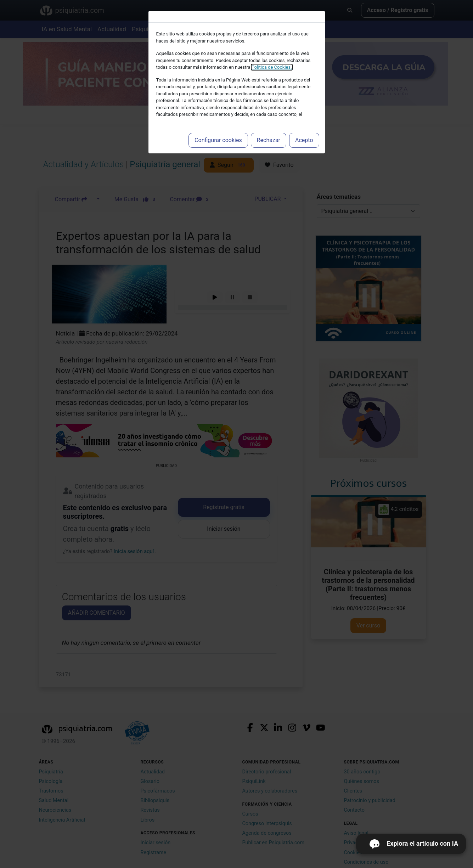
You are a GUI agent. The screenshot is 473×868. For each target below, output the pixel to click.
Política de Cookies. (272, 67)
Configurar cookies (218, 140)
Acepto (304, 140)
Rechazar (269, 140)
